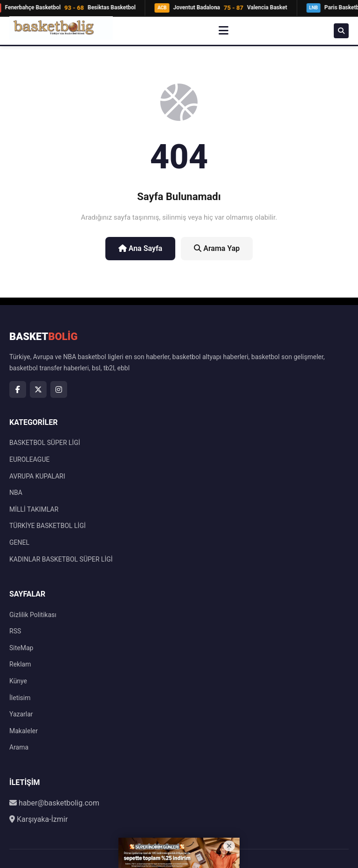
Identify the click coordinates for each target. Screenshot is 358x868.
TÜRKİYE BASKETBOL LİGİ (48, 526)
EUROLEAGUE (29, 459)
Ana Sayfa (141, 248)
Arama (19, 747)
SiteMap (21, 648)
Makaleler (24, 731)
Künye (18, 681)
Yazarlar (21, 714)
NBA (16, 493)
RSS (15, 631)
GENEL (19, 542)
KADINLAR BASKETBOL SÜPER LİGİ (61, 559)
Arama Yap (217, 248)
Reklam (20, 664)
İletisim (20, 698)
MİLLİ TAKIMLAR (34, 509)
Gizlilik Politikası (33, 615)
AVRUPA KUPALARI (37, 476)
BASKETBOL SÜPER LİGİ (45, 443)
